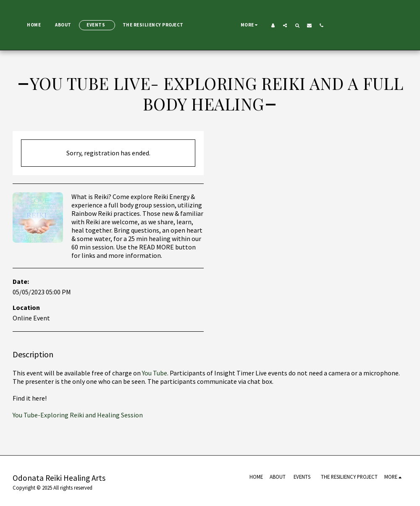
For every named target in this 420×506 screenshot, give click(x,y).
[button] (377, 25)
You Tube (154, 373)
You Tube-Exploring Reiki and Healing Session (78, 415)
